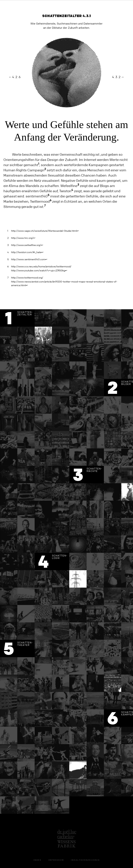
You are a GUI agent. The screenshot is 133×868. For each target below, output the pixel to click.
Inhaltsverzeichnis (85, 860)
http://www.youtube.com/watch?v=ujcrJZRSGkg (38, 271)
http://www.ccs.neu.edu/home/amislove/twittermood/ (41, 267)
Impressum (56, 860)
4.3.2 (116, 77)
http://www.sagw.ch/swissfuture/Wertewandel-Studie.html (44, 231)
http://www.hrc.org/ (22, 238)
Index (37, 860)
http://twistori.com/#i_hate (26, 252)
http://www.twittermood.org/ (27, 278)
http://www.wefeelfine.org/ (26, 245)
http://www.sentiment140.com (28, 260)
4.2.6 (17, 77)
